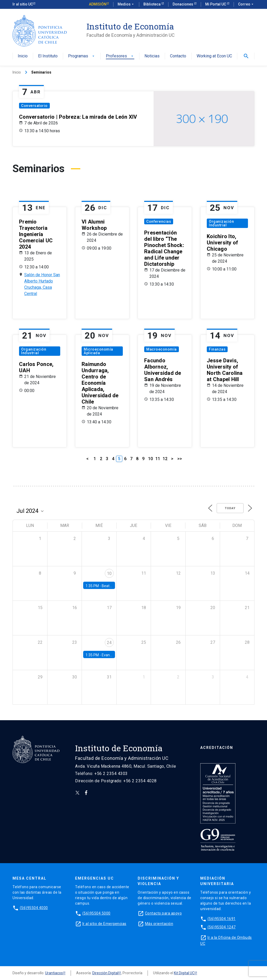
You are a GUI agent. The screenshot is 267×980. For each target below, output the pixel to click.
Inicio (23, 56)
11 (158, 459)
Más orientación (159, 924)
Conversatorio (34, 106)
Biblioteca (152, 4)
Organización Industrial (221, 223)
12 (165, 459)
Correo (246, 4)
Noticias (152, 56)
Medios (126, 4)
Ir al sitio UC (23, 4)
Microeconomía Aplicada (98, 351)
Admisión (98, 4)
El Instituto (48, 56)
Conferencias (159, 221)
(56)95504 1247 (222, 927)
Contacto (178, 56)
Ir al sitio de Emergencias (104, 924)
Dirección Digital (105, 973)
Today (230, 508)
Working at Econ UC (214, 56)
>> (180, 459)
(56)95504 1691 (222, 919)
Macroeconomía (162, 349)
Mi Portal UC (216, 4)
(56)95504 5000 (96, 913)
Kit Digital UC (184, 973)
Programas (82, 56)
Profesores (120, 56)
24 (109, 643)
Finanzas (217, 349)
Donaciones (183, 4)
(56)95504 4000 (34, 908)
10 (150, 459)
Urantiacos (54, 973)
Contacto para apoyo (163, 913)
